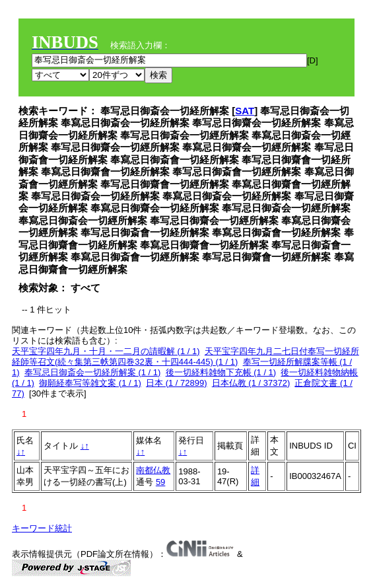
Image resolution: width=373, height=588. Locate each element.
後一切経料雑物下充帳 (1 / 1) (221, 372)
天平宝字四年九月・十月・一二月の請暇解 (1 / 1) (106, 351)
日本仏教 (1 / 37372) (251, 383)
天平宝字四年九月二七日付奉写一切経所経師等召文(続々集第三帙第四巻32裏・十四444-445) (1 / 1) (186, 356)
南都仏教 (153, 470)
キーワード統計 (42, 528)
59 (160, 482)
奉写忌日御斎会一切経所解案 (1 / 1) (93, 372)
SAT (245, 111)
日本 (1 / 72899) (177, 383)
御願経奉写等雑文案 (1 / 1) (90, 383)
